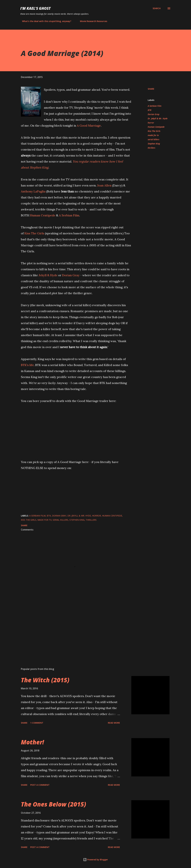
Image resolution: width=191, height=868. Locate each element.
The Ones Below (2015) (53, 804)
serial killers (153, 139)
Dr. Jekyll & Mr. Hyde (158, 118)
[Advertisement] (71, 630)
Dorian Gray (71, 275)
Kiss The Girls (34, 233)
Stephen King (154, 144)
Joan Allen (104, 185)
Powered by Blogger (95, 860)
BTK (150, 110)
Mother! (32, 742)
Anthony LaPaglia (33, 191)
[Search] (157, 8)
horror (151, 123)
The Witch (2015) (45, 680)
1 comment (37, 723)
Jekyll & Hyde (48, 275)
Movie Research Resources (92, 21)
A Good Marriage (89, 125)
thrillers (151, 148)
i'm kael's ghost (35, 8)
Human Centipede (43, 215)
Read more (114, 723)
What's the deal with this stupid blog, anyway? (45, 21)
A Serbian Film (69, 215)
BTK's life (27, 365)
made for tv (153, 135)
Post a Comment (40, 785)
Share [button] (151, 89)
